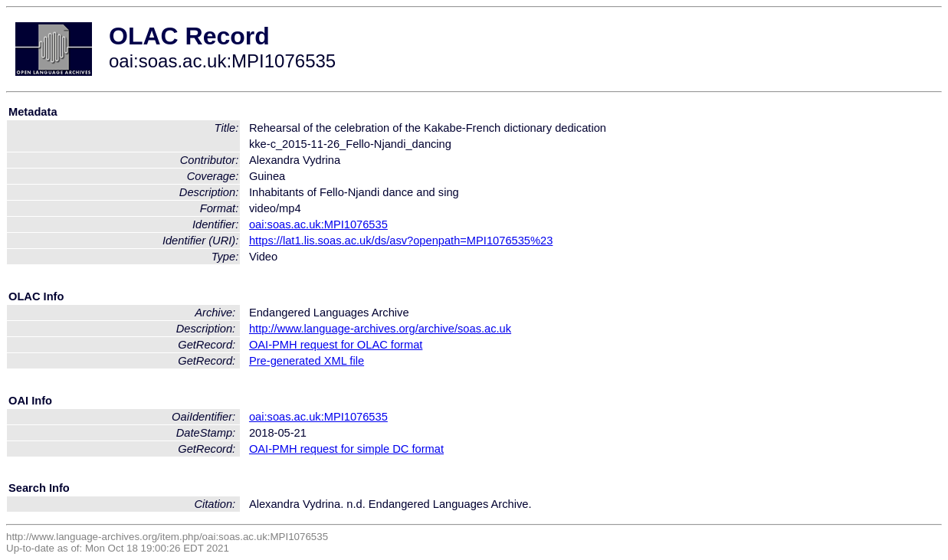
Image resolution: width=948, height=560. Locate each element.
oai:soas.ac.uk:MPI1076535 (318, 224)
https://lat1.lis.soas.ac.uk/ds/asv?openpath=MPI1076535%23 (401, 241)
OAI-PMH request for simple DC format (346, 449)
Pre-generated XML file (307, 361)
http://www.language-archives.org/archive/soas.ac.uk (380, 329)
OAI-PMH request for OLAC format (336, 345)
